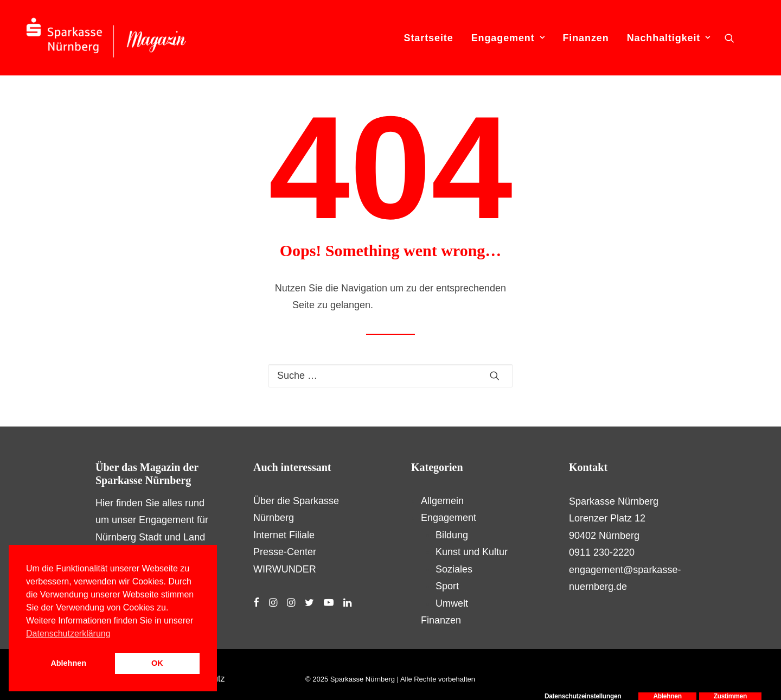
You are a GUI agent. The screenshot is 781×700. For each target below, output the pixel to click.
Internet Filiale (284, 535)
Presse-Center (285, 552)
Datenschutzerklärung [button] (68, 634)
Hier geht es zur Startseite (432, 305)
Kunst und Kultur (472, 552)
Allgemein (442, 501)
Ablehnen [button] (68, 663)
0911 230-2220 (602, 552)
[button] (729, 38)
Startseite (429, 38)
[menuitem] (429, 38)
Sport (447, 586)
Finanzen (585, 38)
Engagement (508, 38)
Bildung (452, 535)
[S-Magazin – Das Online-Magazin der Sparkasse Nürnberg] (106, 38)
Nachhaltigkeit (669, 38)
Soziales (454, 569)
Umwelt (452, 603)
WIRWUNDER (285, 569)
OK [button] (157, 663)
